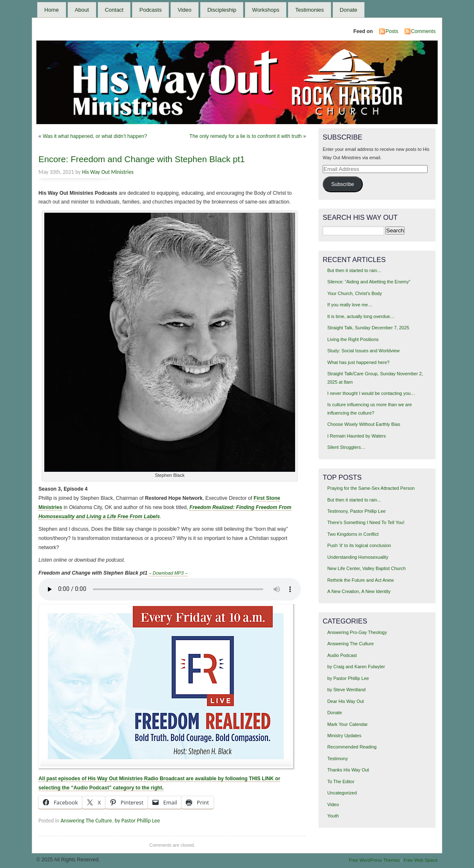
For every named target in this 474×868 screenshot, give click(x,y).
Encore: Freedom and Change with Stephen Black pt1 (142, 159)
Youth (333, 816)
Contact (114, 10)
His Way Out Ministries (108, 172)
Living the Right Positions (353, 339)
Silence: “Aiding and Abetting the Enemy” (369, 282)
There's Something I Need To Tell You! (366, 522)
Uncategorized (342, 793)
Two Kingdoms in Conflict (353, 534)
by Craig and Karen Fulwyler (356, 667)
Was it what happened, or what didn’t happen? (95, 136)
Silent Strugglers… (346, 447)
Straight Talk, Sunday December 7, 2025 (368, 328)
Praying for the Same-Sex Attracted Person (371, 488)
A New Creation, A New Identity (359, 591)
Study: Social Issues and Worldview (363, 351)
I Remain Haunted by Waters (357, 436)
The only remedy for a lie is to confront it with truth (246, 136)
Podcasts (150, 10)
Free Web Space (420, 860)
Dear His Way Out (346, 701)
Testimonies (310, 10)
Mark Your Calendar (348, 724)
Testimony (338, 759)
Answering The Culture (86, 821)
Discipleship (222, 10)
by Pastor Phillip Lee (137, 821)
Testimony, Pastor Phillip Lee (357, 511)
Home (52, 10)
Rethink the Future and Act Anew (361, 580)
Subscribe (343, 184)
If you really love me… (350, 305)
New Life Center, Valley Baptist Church (367, 568)
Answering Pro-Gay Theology (357, 632)
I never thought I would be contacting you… (371, 393)
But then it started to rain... (354, 500)
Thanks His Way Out (348, 770)
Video (185, 10)
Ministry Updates (344, 736)
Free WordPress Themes (374, 860)
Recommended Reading (352, 747)
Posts (392, 31)
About (82, 10)
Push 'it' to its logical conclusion (359, 545)
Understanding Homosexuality (358, 557)
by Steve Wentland (347, 690)
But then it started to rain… (354, 270)
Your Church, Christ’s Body (355, 293)
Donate (349, 10)
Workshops (266, 10)
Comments (423, 31)
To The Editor (341, 781)
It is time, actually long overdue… (361, 316)
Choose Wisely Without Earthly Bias (364, 424)
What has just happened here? (358, 362)
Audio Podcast (342, 655)
